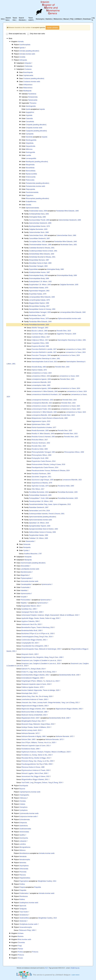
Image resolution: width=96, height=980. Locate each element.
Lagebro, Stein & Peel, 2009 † (35, 773)
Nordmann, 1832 (42, 400)
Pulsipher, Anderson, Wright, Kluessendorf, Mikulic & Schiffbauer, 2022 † (50, 615)
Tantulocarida (33, 100)
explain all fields (52, 28)
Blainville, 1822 (41, 382)
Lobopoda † (23, 841)
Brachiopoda (24, 786)
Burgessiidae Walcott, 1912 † (31, 606)
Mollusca (22, 850)
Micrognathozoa (25, 847)
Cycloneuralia (29, 813)
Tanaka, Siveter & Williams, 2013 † (36, 727)
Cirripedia (34, 128)
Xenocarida (29, 581)
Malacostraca (28, 88)
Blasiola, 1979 (42, 483)
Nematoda (23, 856)
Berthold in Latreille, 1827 (44, 349)
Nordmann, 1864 (41, 474)
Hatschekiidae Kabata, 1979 (39, 288)
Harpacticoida (31, 146)
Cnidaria (22, 804)
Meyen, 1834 (40, 334)
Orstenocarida (31, 177)
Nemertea (23, 863)
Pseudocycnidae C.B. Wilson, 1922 (41, 501)
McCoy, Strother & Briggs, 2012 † (36, 758)
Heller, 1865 (41, 385)
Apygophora (30, 112)
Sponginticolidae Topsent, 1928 (40, 526)
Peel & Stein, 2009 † (32, 612)
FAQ (72, 19)
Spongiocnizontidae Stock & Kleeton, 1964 (43, 529)
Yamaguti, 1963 (40, 328)
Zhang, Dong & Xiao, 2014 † (37, 637)
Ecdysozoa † (29, 816)
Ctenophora (23, 807)
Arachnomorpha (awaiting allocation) (33, 563)
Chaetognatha (24, 795)
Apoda (28, 109)
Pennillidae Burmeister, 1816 (39, 492)
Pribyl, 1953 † (28, 930)
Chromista (21, 943)
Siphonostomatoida (32, 208)
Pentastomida (33, 97)
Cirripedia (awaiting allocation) (36, 125)
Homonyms (40, 19)
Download (87, 19)
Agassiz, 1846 (41, 379)
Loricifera (23, 844)
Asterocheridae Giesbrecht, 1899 (70, 220)
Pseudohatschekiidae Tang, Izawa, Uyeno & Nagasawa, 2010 (50, 504)
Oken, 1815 (64, 331)
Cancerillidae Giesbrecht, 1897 (39, 238)
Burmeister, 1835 (40, 431)
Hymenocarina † (47, 584)
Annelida (22, 57)
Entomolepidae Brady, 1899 (38, 275)
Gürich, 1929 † (30, 654)
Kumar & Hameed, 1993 (43, 437)
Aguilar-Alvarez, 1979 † (33, 687)
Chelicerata (28, 66)
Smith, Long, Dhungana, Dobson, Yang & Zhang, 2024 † (42, 783)
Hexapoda (28, 557)
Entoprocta (23, 823)
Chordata (23, 801)
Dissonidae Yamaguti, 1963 (38, 266)
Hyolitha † (23, 835)
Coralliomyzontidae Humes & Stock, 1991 (43, 251)
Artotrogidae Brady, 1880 (37, 217)
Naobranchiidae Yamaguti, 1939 (40, 312)
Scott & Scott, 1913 (44, 362)
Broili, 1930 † (32, 631)
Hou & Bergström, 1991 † (35, 646)
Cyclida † (26, 550)
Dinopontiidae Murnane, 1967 (39, 260)
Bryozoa (22, 789)
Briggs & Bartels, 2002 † (35, 706)
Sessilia (28, 205)
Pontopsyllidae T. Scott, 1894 (39, 498)
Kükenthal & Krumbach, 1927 (47, 394)
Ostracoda (27, 544)
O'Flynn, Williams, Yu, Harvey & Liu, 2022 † (41, 681)
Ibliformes (29, 149)
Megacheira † (25, 575)
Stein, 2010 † (30, 693)
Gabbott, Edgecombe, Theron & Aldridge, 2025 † (41, 690)
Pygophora (30, 195)
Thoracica (33, 103)
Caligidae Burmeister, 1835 (38, 229)
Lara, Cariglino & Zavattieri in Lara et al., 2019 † (42, 660)
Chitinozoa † (24, 798)
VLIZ (46, 968)
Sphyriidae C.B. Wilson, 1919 (39, 523)
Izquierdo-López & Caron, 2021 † (36, 746)
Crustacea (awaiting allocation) (34, 79)
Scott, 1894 (40, 458)
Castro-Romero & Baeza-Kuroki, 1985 (50, 418)
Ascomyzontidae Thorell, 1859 (39, 220)
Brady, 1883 (39, 367)
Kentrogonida (30, 152)
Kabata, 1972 (39, 370)
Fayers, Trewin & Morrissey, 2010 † (38, 627)
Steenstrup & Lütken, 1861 (72, 340)
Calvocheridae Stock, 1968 (38, 235)
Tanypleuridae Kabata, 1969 (38, 535)
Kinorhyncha (24, 838)
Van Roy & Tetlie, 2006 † (37, 764)
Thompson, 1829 (66, 334)
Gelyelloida (30, 143)
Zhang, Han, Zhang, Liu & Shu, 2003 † (38, 761)
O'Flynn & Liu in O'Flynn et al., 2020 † (38, 634)
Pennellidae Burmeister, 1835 (39, 325)
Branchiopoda (28, 72)
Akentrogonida (31, 106)
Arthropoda (23, 60)
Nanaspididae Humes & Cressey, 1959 (42, 309)
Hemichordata (24, 832)
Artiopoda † (28, 63)
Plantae (20, 949)
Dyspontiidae (33, 269)
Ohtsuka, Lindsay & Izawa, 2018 (48, 464)
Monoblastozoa (25, 853)
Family (27, 325)
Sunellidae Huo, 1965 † (29, 609)
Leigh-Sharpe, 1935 (42, 480)
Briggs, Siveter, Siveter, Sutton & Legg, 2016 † (41, 618)
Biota (24, 939)
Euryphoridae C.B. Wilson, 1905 (40, 285)
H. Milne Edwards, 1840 (45, 391)
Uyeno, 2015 (41, 421)
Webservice (58, 19)
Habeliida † (25, 590)
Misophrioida (30, 165)
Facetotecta (32, 94)
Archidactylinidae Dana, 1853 (39, 214)
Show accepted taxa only (16, 34)
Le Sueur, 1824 (76, 349)
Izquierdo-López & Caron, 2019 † (36, 684)
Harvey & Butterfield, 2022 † (34, 715)
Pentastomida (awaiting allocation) (38, 183)
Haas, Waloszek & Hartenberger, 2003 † (42, 649)
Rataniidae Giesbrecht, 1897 (39, 507)
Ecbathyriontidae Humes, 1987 (39, 272)
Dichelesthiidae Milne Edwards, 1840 (41, 254)
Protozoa (35, 952)
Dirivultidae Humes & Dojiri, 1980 (40, 263)
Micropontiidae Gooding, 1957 (39, 306)
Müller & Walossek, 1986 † (35, 712)
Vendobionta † (24, 915)
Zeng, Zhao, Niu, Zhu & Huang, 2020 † (37, 696)
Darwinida (29, 137)
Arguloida (29, 115)
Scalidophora (29, 903)
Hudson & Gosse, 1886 (33, 767)
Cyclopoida (30, 134)
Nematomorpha (25, 860)
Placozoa (23, 875)
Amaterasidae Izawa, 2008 (38, 211)
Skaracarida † (31, 541)
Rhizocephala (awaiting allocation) (37, 198)
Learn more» (76, 975)
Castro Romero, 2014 (43, 461)
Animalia (21, 42)
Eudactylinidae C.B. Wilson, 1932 (40, 282)
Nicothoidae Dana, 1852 (69, 245)
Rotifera (22, 899)
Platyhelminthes (25, 878)
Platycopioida (30, 189)
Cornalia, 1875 (40, 486)
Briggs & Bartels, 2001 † (34, 640)
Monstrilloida (30, 168)
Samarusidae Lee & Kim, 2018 (39, 511)
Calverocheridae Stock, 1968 (39, 232)
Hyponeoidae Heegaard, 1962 (39, 291)
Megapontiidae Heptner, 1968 (39, 303)
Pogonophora (24, 881)
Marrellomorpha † (27, 572)
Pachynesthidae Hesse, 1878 (39, 319)
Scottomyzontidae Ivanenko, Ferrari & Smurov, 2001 (47, 514)
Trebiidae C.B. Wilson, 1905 (38, 538)
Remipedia (27, 547)
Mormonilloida (31, 171)
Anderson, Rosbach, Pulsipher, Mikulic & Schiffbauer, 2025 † (46, 752)
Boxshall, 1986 (40, 346)
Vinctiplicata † (29, 924)
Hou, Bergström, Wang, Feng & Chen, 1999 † (42, 657)
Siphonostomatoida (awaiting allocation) (42, 517)
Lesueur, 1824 (41, 406)
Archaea (21, 933)
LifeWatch (78, 19)
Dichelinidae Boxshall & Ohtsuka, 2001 (42, 257)
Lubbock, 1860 (39, 331)
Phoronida (23, 872)
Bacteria (21, 936)
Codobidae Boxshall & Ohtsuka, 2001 (42, 248)
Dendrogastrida (31, 140)
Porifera (22, 884)
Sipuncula (23, 906)
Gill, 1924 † (30, 643)
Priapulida (37, 887)
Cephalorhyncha (30, 792)
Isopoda (42, 109)
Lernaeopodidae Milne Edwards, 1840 (42, 297)
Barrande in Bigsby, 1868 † (34, 736)
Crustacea (28, 69)
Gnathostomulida (25, 829)
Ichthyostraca (28, 85)
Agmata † (23, 48)
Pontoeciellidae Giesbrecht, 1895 (40, 495)
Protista (20, 952)
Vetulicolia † (23, 921)
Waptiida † (24, 603)
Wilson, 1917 (41, 337)
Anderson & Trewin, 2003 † (35, 699)
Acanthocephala (25, 45)
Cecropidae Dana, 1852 (37, 242)
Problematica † (24, 893)
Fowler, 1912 (41, 409)
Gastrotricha (24, 826)
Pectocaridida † (26, 600)
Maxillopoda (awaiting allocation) (37, 162)
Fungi (20, 946)
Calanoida (29, 119)
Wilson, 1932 (41, 376)
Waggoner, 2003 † (33, 678)
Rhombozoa (24, 896)
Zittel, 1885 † (29, 739)
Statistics (49, 19)
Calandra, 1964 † (31, 621)
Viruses (20, 958)
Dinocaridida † (26, 566)
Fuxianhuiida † (26, 587)
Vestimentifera (24, 918)
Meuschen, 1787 (33, 554)
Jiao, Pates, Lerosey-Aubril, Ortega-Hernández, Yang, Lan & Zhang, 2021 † (51, 703)
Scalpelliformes (31, 202)
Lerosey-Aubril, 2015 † (32, 730)
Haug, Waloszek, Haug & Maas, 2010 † (38, 724)
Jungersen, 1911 (41, 477)
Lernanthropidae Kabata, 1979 (39, 300)
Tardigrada (23, 909)
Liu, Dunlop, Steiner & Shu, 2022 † (37, 755)
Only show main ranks (36, 34)
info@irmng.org (75, 968)
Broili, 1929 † (31, 718)
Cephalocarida (28, 75)
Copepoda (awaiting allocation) (36, 131)
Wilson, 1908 (74, 452)
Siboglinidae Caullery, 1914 (47, 881)
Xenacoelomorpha (26, 927)
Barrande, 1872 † (31, 733)
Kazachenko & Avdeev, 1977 (44, 427)
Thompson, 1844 (41, 355)
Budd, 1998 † (31, 749)
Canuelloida (30, 122)
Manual (66, 19)
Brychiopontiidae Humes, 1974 (39, 226)
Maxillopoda (27, 91)
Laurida (28, 155)
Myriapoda (28, 560)
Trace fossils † (24, 912)
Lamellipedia (30, 569)
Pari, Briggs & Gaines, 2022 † (36, 776)
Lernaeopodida (31, 158)
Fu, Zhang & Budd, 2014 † (34, 669)
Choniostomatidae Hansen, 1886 (40, 245)
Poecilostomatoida (32, 192)
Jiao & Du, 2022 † (32, 624)
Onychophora (24, 866)
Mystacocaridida (31, 174)
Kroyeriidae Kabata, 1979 (38, 294)
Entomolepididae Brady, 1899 (67, 275)
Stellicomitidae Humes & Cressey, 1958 (42, 532)
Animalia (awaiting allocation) (29, 51)
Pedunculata (30, 180)
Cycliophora (23, 810)
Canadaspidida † (27, 584)
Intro (3, 19)
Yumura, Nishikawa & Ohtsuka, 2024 (51, 471)
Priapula (22, 887)
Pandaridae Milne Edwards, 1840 (67, 211)
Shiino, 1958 (40, 343)
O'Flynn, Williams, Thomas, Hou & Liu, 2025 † (39, 743)
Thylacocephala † (27, 578)
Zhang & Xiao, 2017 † (34, 721)
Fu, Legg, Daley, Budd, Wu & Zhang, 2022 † (39, 672)
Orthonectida (24, 869)
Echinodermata (25, 820)
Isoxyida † (24, 597)
